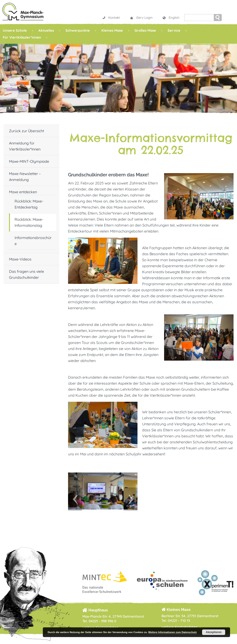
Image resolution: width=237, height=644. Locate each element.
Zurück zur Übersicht (27, 131)
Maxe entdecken (23, 192)
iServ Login (141, 18)
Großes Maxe (145, 30)
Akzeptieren (214, 632)
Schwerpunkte (78, 30)
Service (174, 30)
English (171, 18)
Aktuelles (46, 30)
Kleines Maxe (112, 30)
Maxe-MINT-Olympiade (29, 161)
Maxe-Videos (20, 259)
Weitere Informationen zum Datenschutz (173, 632)
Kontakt (111, 18)
